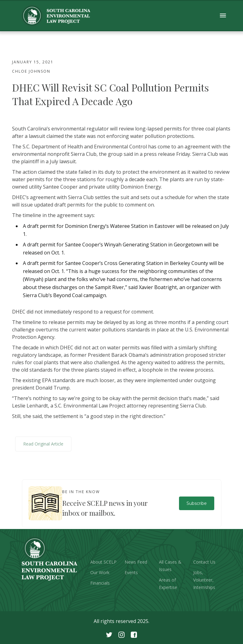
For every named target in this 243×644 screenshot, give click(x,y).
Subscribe (196, 503)
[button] (223, 16)
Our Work (100, 572)
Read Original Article (43, 444)
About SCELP (103, 562)
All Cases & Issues (170, 566)
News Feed (136, 562)
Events (131, 572)
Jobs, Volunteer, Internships (204, 580)
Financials (100, 583)
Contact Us (204, 562)
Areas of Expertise (168, 584)
